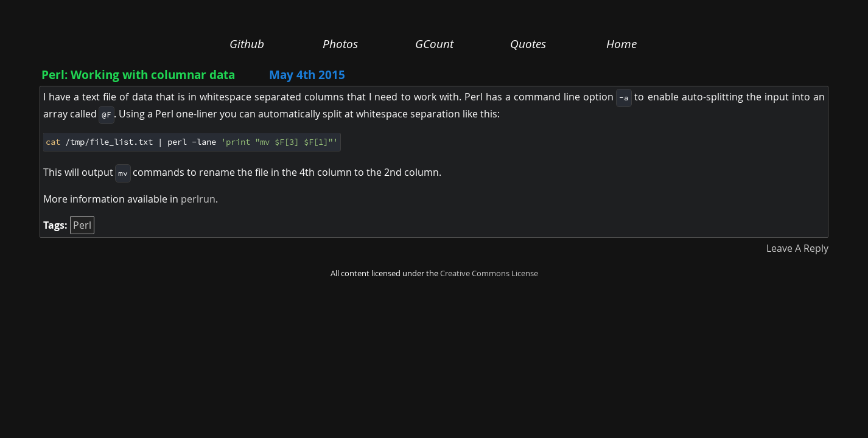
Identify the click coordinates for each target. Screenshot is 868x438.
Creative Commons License (489, 273)
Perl (82, 225)
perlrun (198, 199)
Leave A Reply (797, 248)
